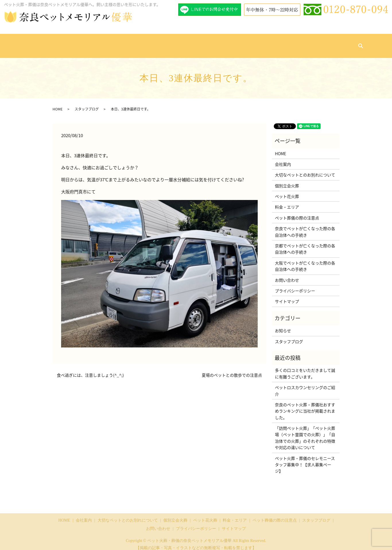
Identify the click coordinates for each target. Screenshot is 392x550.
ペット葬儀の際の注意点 (252, 43)
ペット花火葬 (188, 43)
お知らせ (283, 325)
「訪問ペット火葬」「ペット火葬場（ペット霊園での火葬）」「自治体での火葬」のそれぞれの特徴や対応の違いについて (305, 432)
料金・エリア (215, 43)
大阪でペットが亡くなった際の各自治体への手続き (305, 261)
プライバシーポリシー (295, 285)
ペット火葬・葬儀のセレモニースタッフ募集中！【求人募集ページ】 (305, 459)
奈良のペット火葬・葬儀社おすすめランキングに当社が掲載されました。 (305, 406)
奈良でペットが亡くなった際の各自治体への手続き (305, 226)
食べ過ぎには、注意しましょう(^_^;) (90, 370)
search (342, 43)
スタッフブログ (292, 43)
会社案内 (73, 43)
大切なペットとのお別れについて (115, 43)
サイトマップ (287, 296)
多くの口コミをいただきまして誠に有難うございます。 (305, 368)
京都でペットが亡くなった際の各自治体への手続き (305, 243)
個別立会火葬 (160, 43)
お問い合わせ (321, 43)
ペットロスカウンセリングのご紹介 (305, 385)
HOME (56, 43)
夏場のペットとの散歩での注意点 (232, 370)
